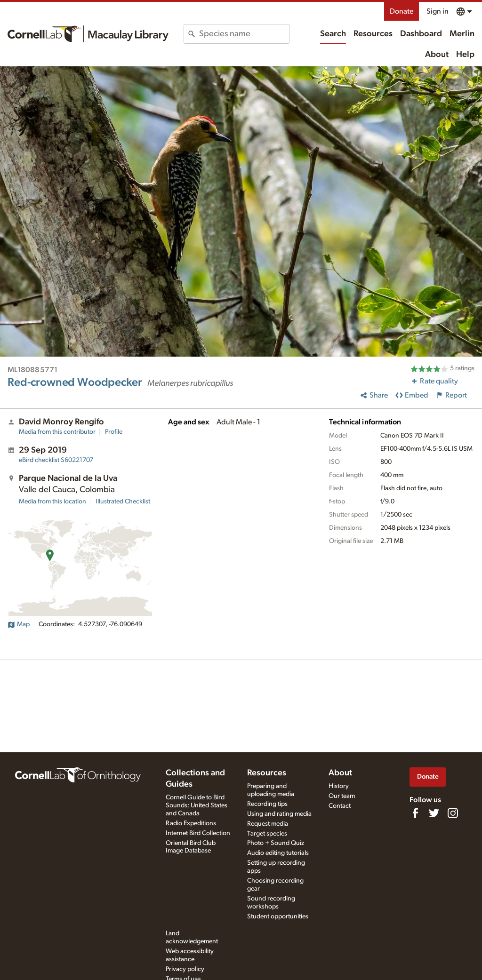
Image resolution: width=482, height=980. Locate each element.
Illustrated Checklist (123, 502)
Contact (340, 806)
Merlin (462, 34)
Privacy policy (185, 969)
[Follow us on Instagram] (453, 813)
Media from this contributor (57, 432)
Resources (373, 34)
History (339, 786)
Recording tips (267, 804)
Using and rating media (279, 814)
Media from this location (52, 502)
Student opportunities (278, 916)
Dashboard (421, 34)
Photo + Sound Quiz (276, 843)
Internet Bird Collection (198, 833)
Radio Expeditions (191, 823)
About (437, 55)
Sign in (438, 11)
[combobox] (244, 34)
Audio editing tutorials (278, 853)
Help (465, 55)
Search (333, 34)
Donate (402, 11)
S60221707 (56, 460)
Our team (342, 796)
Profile (114, 432)
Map (19, 624)
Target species (267, 834)
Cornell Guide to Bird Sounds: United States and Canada (197, 805)
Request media (268, 824)
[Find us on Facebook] (415, 813)
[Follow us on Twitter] (434, 813)
